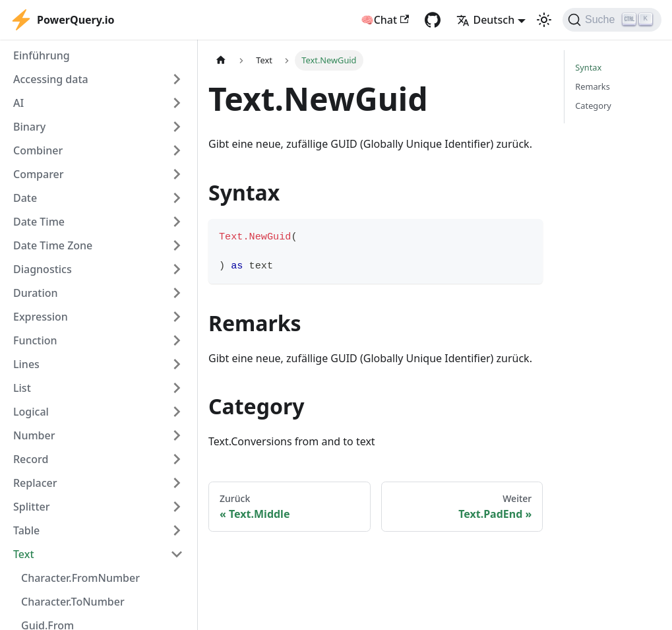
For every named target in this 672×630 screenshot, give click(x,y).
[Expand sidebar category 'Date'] (177, 198)
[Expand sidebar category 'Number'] (177, 435)
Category (593, 106)
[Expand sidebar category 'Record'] (177, 459)
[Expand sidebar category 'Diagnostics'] (177, 269)
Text (24, 554)
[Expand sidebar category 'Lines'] (177, 364)
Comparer (39, 174)
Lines (26, 364)
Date (25, 198)
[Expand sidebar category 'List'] (177, 388)
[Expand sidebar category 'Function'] (177, 340)
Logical (31, 412)
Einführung (42, 55)
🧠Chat (385, 20)
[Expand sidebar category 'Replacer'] (177, 483)
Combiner (38, 150)
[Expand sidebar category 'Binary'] (177, 127)
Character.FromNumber (80, 578)
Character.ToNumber (73, 602)
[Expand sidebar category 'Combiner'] (177, 150)
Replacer (35, 483)
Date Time (39, 222)
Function (35, 340)
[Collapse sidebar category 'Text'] (177, 554)
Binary (29, 127)
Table (26, 530)
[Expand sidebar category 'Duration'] (177, 293)
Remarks (593, 86)
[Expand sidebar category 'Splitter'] (177, 507)
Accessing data (51, 79)
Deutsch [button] (485, 20)
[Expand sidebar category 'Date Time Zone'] (177, 245)
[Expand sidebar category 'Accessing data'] (177, 79)
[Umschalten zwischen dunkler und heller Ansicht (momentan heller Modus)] (544, 20)
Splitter (32, 507)
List (22, 388)
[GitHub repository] (433, 20)
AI (18, 103)
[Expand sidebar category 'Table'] (177, 530)
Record (31, 459)
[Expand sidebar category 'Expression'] (177, 317)
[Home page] (221, 60)
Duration (36, 293)
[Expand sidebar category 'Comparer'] (177, 174)
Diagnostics (43, 269)
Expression (41, 317)
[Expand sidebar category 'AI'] (177, 103)
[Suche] (612, 20)
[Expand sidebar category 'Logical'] (177, 412)
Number (34, 435)
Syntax (588, 67)
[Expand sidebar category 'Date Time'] (177, 222)
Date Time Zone (53, 245)
